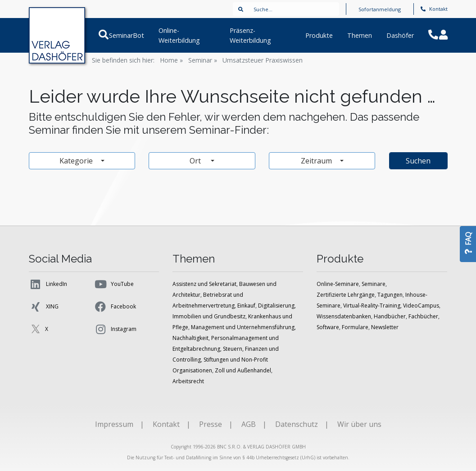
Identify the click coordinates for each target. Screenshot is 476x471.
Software (328, 327)
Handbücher (390, 316)
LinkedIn (48, 284)
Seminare (374, 284)
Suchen (418, 161)
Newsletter (385, 327)
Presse (211, 424)
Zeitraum (317, 161)
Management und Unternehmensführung (243, 327)
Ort (199, 161)
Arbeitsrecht (188, 381)
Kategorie (77, 161)
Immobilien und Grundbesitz (209, 316)
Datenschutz (297, 424)
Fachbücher (423, 316)
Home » (171, 60)
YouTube (114, 284)
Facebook (115, 307)
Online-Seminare (338, 284)
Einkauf (246, 306)
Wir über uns (359, 424)
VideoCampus (421, 306)
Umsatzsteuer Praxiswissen (263, 60)
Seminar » (203, 60)
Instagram (115, 329)
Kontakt (434, 9)
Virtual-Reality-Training (372, 306)
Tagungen (390, 295)
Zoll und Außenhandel (243, 370)
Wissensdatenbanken (344, 316)
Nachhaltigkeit (190, 338)
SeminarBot (126, 35)
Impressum (114, 424)
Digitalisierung (276, 306)
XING (44, 307)
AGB (249, 424)
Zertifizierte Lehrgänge (346, 295)
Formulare (355, 327)
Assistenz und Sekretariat (204, 284)
